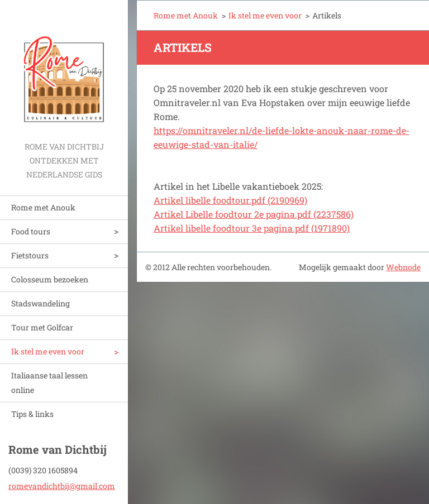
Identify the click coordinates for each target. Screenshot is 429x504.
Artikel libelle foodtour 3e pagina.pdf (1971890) (252, 228)
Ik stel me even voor (48, 351)
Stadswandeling (40, 303)
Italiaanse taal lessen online (49, 383)
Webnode (403, 267)
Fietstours (30, 255)
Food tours (31, 231)
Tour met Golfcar (42, 327)
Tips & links (32, 414)
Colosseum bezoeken (50, 279)
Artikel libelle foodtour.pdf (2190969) (230, 200)
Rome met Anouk (43, 207)
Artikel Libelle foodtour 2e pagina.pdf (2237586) (254, 214)
